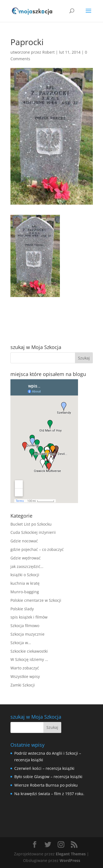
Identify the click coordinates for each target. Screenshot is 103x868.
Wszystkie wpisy (25, 676)
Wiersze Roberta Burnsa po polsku (46, 785)
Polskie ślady (22, 609)
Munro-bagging (25, 592)
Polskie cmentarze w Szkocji (36, 600)
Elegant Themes (71, 854)
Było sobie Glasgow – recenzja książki (48, 777)
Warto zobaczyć (25, 668)
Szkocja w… (21, 643)
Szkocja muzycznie (27, 634)
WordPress (70, 860)
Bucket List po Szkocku (31, 524)
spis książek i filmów (29, 617)
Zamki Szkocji (23, 685)
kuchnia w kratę (25, 583)
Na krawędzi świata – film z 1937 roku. (49, 794)
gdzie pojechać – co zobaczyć (37, 549)
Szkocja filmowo (25, 626)
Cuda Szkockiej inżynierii (33, 532)
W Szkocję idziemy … (29, 659)
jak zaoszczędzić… (27, 566)
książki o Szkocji (25, 575)
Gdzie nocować (24, 541)
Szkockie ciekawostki (29, 651)
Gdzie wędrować (26, 558)
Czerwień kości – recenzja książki (44, 768)
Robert (48, 52)
